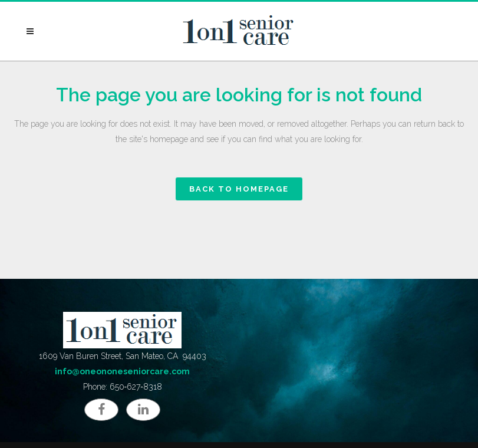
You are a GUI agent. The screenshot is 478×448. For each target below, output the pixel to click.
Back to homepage (239, 189)
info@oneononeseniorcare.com (122, 371)
